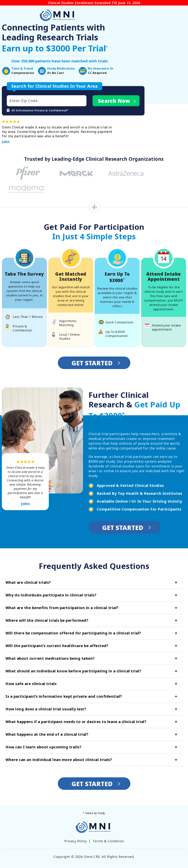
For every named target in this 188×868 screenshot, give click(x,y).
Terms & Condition (108, 841)
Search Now (117, 101)
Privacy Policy (76, 841)
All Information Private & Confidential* (37, 110)
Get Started (96, 363)
